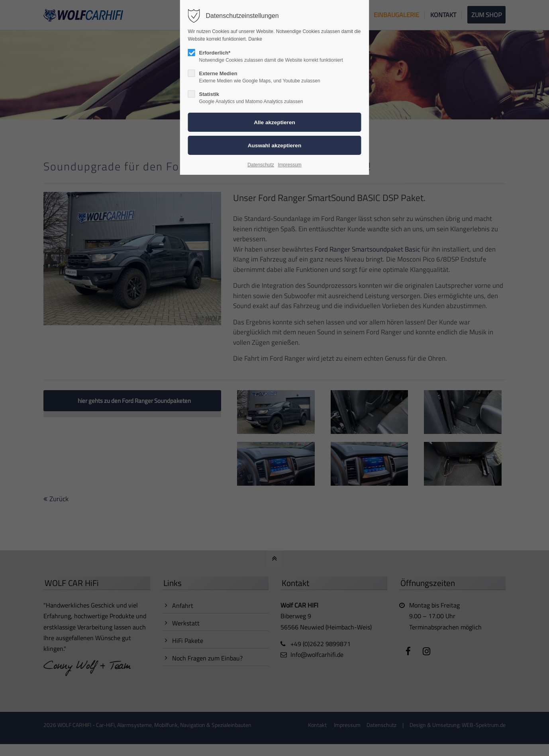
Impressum (289, 165)
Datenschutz (261, 165)
